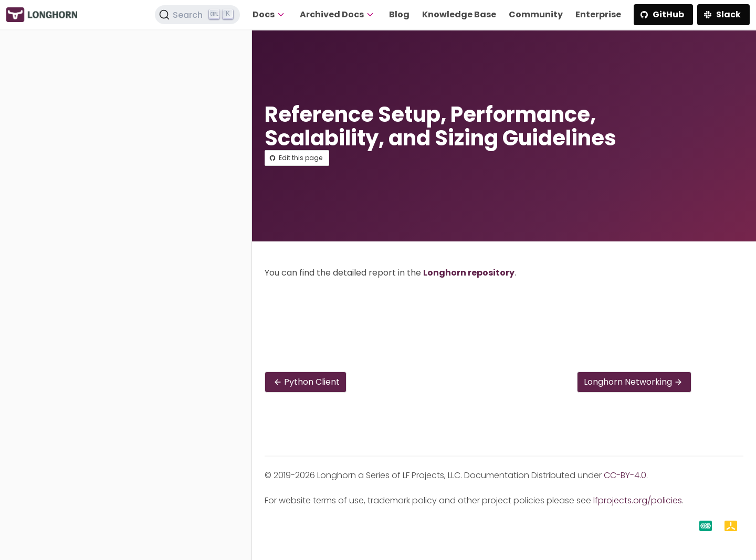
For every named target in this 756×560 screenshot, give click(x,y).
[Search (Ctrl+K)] (197, 15)
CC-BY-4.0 (625, 475)
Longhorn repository (469, 273)
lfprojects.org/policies (638, 500)
